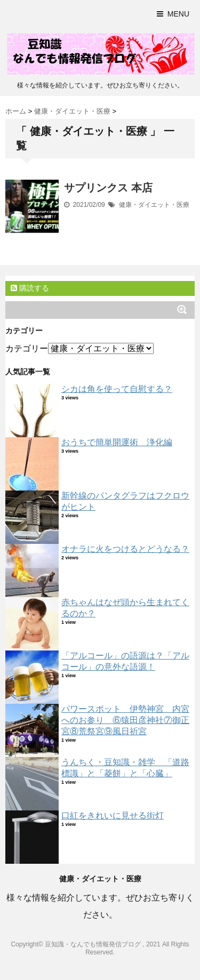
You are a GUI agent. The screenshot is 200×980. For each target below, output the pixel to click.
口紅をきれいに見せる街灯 (113, 816)
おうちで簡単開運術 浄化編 (117, 442)
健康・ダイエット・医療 (154, 205)
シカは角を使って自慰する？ (117, 389)
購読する (30, 288)
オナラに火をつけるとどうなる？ (125, 549)
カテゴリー (27, 348)
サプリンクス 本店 (108, 188)
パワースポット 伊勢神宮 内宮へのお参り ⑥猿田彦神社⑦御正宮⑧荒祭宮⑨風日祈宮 (125, 720)
